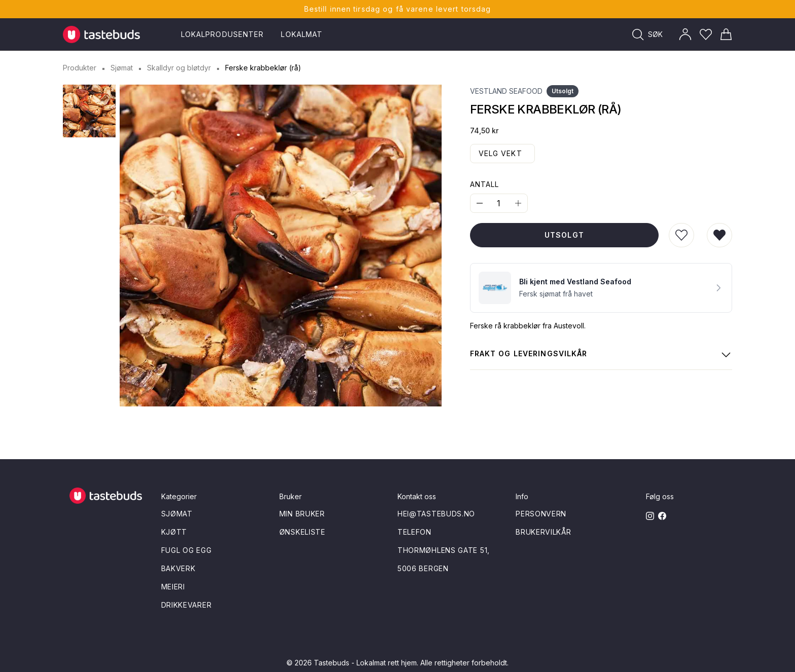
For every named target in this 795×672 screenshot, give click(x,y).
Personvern (541, 514)
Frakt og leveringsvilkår (601, 355)
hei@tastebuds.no (436, 514)
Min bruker (302, 514)
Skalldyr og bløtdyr (179, 68)
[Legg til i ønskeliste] (681, 235)
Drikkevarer (187, 605)
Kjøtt (174, 532)
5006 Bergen (423, 568)
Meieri (173, 587)
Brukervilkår (543, 532)
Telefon (414, 532)
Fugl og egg (187, 550)
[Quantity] (499, 203)
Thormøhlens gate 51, (444, 550)
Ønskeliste (302, 532)
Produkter (80, 68)
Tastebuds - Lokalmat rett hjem (365, 663)
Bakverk (178, 568)
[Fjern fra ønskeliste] (719, 235)
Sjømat (122, 68)
